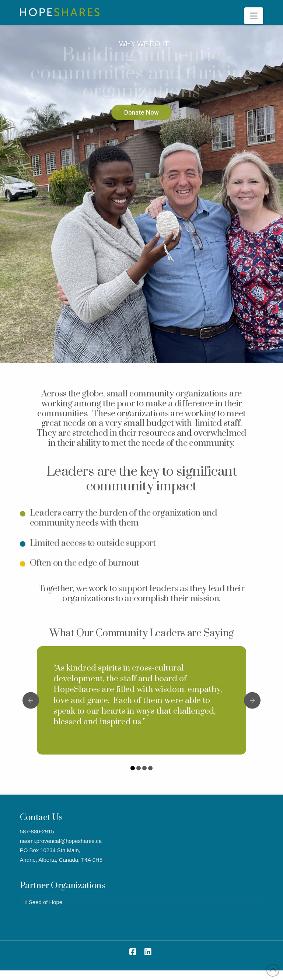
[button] (254, 16)
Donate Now (141, 112)
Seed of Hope (43, 902)
